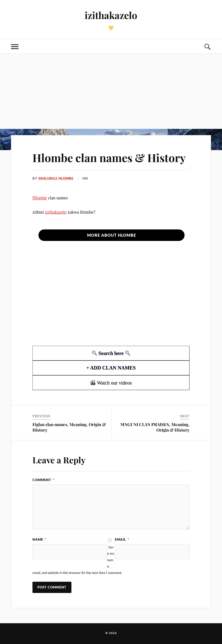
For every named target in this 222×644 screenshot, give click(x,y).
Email (122, 539)
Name (39, 539)
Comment (43, 480)
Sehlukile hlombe (56, 178)
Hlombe (40, 198)
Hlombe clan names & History (109, 157)
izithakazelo (111, 15)
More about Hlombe (112, 235)
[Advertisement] (111, 91)
